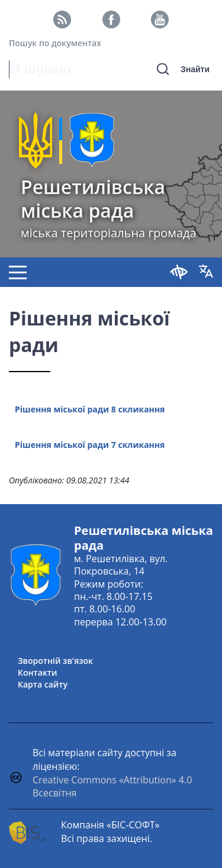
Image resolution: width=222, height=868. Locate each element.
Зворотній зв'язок (55, 661)
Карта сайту (43, 684)
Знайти (195, 69)
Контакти (38, 672)
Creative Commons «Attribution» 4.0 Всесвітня (112, 787)
